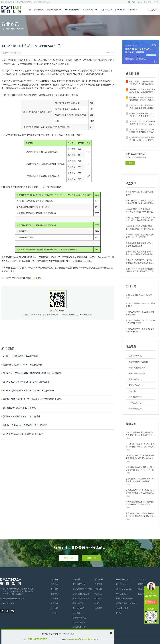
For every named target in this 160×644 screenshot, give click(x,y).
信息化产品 (106, 10)
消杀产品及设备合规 (137, 373)
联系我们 (54, 613)
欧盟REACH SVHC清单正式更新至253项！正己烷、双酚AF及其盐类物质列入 (142, 99)
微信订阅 (92, 558)
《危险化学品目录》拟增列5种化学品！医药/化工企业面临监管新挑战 (142, 123)
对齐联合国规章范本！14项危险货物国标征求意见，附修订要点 (140, 503)
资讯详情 (21, 29)
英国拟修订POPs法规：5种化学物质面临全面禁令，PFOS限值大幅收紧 (140, 492)
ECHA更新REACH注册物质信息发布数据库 (23, 434)
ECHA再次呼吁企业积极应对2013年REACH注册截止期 (29, 391)
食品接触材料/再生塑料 (138, 362)
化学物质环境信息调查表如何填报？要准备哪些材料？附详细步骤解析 (140, 228)
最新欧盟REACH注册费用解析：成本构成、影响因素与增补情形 (140, 480)
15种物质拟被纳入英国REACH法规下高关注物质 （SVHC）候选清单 (140, 457)
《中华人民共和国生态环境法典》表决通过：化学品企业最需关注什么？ (140, 434)
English (140, 2)
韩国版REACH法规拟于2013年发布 (19, 408)
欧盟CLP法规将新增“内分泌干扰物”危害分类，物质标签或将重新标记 (140, 262)
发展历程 (54, 594)
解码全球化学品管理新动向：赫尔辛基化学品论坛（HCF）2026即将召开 (140, 469)
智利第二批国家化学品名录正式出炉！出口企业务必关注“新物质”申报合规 (142, 115)
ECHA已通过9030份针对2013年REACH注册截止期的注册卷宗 (32, 373)
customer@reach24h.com (82, 639)
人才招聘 (54, 608)
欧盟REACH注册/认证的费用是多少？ (139, 296)
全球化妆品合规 (135, 379)
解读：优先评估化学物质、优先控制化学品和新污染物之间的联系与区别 (140, 202)
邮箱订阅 (69, 558)
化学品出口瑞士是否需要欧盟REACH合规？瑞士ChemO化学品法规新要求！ (140, 211)
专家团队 (54, 589)
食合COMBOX (122, 608)
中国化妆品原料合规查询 (127, 603)
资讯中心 (120, 10)
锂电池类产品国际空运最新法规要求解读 (140, 193)
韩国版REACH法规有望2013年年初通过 (22, 416)
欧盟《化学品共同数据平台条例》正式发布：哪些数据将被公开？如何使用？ (141, 83)
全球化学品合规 (135, 356)
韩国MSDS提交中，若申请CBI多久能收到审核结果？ (140, 330)
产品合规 (39, 10)
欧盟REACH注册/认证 (12, 53)
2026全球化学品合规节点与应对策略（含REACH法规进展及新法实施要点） (142, 131)
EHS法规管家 (122, 594)
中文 (133, 2)
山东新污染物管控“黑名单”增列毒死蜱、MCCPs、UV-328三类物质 (142, 139)
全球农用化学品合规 (137, 368)
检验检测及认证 (90, 10)
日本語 (148, 2)
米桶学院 (98, 608)
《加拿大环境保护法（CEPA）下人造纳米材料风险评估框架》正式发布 (140, 445)
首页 (29, 10)
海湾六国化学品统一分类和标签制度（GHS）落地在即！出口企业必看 (140, 515)
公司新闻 (54, 603)
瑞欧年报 (54, 599)
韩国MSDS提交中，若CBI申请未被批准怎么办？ (140, 313)
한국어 (156, 2)
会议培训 (98, 599)
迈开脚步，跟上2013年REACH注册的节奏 (23, 365)
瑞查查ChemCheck (124, 589)
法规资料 (98, 589)
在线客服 (151, 602)
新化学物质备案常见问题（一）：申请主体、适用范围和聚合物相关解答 (140, 253)
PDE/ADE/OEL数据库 (125, 599)
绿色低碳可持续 (54, 10)
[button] (154, 62)
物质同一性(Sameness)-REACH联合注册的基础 (25, 425)
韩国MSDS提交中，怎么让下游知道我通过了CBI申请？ (140, 322)
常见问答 (98, 594)
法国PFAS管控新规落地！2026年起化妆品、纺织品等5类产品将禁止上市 (142, 91)
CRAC (97, 603)
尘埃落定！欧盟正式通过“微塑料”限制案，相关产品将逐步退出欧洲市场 (140, 219)
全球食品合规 (134, 385)
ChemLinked (121, 584)
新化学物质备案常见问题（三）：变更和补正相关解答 (140, 244)
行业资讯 (11, 29)
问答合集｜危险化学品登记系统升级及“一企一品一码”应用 (140, 236)
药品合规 (132, 391)
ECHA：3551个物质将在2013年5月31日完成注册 (26, 382)
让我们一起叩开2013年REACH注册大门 (22, 356)
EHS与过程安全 (72, 10)
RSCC (119, 613)
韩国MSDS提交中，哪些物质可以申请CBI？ (140, 305)
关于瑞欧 (132, 10)
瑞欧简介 (54, 584)
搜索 (153, 10)
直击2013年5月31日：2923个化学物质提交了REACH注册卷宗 (32, 399)
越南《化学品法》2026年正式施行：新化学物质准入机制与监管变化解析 (142, 107)
